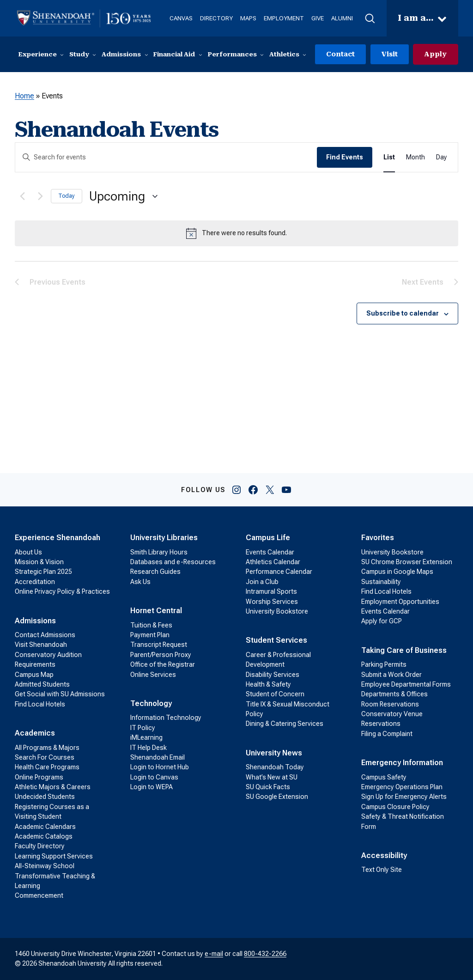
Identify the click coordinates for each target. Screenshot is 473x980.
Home (24, 96)
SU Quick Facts (268, 787)
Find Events (345, 158)
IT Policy (143, 728)
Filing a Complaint (387, 734)
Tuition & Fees (151, 625)
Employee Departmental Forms (406, 684)
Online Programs (39, 777)
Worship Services (272, 602)
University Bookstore (277, 611)
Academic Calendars (45, 827)
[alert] (236, 233)
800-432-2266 (265, 954)
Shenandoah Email (158, 757)
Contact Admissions (45, 635)
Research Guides (155, 572)
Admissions (35, 621)
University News (274, 753)
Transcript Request (159, 645)
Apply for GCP (382, 621)
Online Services (153, 675)
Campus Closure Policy (395, 807)
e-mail (214, 954)
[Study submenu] (94, 55)
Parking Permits (384, 665)
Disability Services (273, 675)
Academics (35, 733)
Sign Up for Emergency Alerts (404, 797)
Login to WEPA (152, 787)
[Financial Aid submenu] (200, 55)
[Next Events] (38, 196)
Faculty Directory (40, 846)
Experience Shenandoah (58, 538)
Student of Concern (275, 694)
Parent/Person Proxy (161, 655)
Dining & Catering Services (285, 724)
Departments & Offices (394, 694)
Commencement (39, 896)
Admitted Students (42, 684)
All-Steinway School (45, 866)
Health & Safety (268, 684)
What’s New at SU (272, 777)
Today (67, 196)
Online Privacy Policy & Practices (62, 592)
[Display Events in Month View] (415, 158)
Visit (389, 54)
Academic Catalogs (44, 837)
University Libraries (164, 538)
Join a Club (262, 582)
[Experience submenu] (62, 55)
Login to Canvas (154, 777)
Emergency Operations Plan (402, 787)
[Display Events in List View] (389, 158)
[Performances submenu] (262, 55)
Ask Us (140, 582)
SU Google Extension (277, 797)
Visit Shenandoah (41, 645)
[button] (370, 18)
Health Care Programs (47, 767)
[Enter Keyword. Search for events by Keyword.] (166, 158)
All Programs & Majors (47, 748)
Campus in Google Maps (397, 572)
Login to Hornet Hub (160, 767)
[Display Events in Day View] (441, 158)
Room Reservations (390, 704)
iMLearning (146, 738)
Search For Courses (45, 757)
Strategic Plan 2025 (43, 572)
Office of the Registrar (163, 665)
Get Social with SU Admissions (60, 694)
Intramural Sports (271, 592)
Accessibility (384, 856)
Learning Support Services (54, 856)
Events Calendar (270, 552)
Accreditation (35, 582)
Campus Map (34, 675)
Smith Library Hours (159, 552)
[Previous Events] (20, 196)
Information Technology (166, 718)
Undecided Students (45, 797)
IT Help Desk (149, 748)
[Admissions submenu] (146, 55)
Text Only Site (382, 870)
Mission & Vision (39, 562)
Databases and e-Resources (173, 562)
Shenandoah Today (275, 767)
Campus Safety (384, 777)
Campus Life (268, 538)
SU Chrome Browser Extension (407, 562)
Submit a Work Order (391, 675)
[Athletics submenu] (304, 55)
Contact (340, 54)
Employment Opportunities (400, 602)
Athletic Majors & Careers (53, 787)
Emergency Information (402, 763)
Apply (435, 54)
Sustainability (381, 582)
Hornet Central (156, 611)
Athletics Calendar (273, 562)
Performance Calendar (279, 572)
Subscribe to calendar (403, 314)
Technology (151, 703)
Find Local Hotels (40, 704)
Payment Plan (150, 635)
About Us (28, 552)
